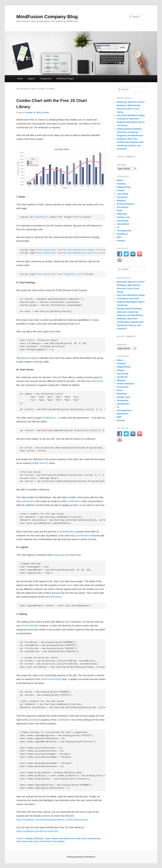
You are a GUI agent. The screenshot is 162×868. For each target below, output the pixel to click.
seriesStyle (34, 720)
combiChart (41, 217)
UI (118, 227)
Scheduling (123, 221)
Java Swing (123, 194)
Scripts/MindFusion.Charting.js (83, 253)
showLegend (60, 555)
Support (31, 79)
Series (70, 585)
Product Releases (126, 204)
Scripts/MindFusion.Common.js (81, 250)
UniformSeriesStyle (51, 679)
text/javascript (46, 250)
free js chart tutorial (43, 841)
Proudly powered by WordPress (81, 857)
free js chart (27, 841)
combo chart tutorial (61, 839)
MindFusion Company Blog (47, 17)
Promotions (123, 207)
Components (46, 79)
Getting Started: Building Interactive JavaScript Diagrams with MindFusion (130, 132)
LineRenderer (28, 501)
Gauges (121, 190)
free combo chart (79, 839)
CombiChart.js (72, 274)
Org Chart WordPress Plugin (131, 115)
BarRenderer (84, 535)
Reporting (122, 214)
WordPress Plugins (65, 79)
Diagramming (124, 187)
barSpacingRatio (30, 358)
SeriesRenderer (67, 532)
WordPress (122, 234)
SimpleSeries (49, 418)
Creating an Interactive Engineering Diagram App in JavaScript (131, 122)
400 (60, 217)
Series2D (44, 463)
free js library (59, 841)
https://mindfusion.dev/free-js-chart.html (37, 831)
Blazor (120, 180)
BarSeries (98, 381)
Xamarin (121, 241)
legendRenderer (53, 597)
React (120, 210)
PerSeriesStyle (31, 626)
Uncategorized (124, 231)
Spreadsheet (123, 224)
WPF (119, 237)
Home (20, 79)
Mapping (121, 200)
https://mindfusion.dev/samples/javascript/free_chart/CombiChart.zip (52, 820)
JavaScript (39, 839)
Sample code (123, 217)
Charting (29, 839)
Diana (46, 113)
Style (67, 622)
